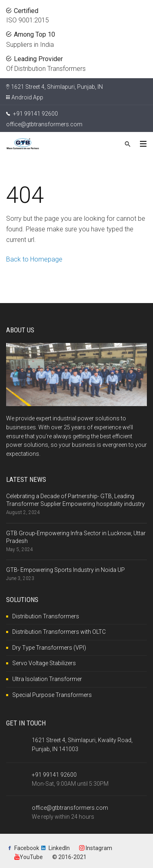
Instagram (96, 848)
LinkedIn (59, 848)
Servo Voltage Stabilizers (44, 663)
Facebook (27, 848)
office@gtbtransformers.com (44, 124)
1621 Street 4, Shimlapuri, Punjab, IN (57, 87)
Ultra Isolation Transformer (47, 679)
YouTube (29, 857)
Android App (27, 97)
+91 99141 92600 (32, 114)
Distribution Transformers (46, 616)
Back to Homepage (34, 259)
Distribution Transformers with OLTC (59, 632)
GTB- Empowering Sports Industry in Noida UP (65, 570)
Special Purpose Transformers (52, 695)
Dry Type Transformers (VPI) (49, 648)
